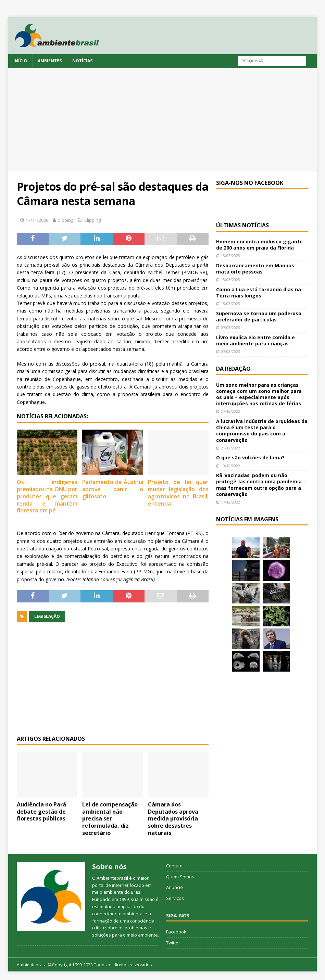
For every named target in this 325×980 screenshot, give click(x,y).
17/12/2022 (230, 502)
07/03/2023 (230, 327)
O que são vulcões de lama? (250, 457)
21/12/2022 (230, 448)
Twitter (173, 943)
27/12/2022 (230, 411)
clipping (65, 220)
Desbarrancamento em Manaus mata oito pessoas (255, 269)
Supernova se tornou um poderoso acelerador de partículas (259, 316)
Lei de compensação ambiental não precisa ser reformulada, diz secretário (110, 819)
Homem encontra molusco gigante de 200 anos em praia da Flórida (259, 245)
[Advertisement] (163, 119)
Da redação (233, 369)
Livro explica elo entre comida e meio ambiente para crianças (255, 340)
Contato (174, 866)
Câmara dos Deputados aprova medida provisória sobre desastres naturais (173, 819)
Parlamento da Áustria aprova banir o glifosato (112, 489)
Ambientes (50, 61)
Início (20, 61)
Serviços (175, 898)
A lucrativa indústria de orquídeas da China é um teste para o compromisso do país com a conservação (262, 431)
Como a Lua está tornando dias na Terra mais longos (259, 292)
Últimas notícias (242, 225)
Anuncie (174, 887)
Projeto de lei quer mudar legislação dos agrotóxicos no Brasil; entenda (178, 493)
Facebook (176, 932)
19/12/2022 (230, 466)
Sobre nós (109, 867)
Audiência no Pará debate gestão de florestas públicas (41, 812)
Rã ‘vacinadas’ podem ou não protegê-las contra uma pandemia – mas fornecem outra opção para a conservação (261, 485)
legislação (47, 616)
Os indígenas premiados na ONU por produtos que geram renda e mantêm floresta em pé (47, 496)
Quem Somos (180, 877)
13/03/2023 (230, 256)
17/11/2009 (37, 220)
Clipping (92, 220)
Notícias (82, 61)
